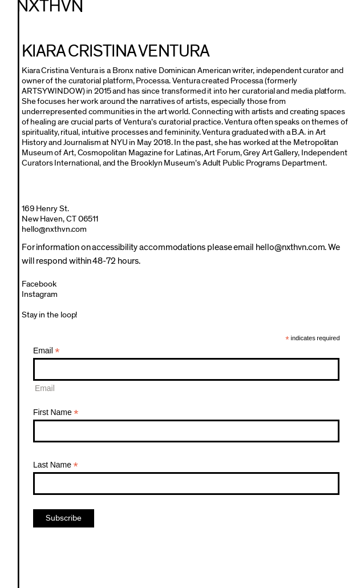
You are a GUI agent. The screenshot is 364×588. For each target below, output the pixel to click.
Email (46, 351)
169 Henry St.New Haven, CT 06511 (60, 214)
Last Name (56, 465)
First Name (56, 412)
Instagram (40, 294)
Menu (349, 14)
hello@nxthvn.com (54, 229)
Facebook (39, 284)
